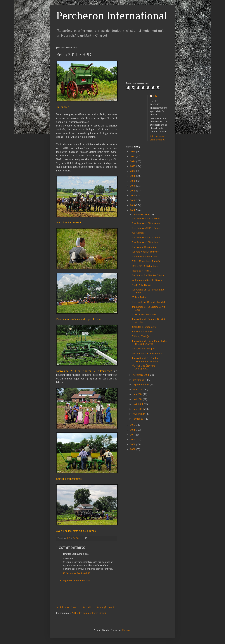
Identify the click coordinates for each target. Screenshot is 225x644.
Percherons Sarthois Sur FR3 (148, 354)
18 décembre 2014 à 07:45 (77, 573)
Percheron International (112, 16)
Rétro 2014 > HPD (142, 271)
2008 (133, 449)
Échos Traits (139, 297)
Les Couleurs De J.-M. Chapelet (149, 302)
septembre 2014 (141, 385)
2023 (133, 166)
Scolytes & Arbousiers (144, 327)
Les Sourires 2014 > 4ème (146, 223)
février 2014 (139, 414)
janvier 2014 (139, 419)
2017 (133, 196)
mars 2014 (139, 409)
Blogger (126, 630)
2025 (133, 157)
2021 (133, 176)
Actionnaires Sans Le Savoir (147, 280)
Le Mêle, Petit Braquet (144, 349)
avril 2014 (138, 404)
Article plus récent (67, 607)
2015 (133, 205)
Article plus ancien (106, 607)
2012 (133, 430)
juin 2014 (138, 394)
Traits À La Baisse (142, 285)
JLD (155, 96)
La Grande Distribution (144, 247)
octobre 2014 (140, 380)
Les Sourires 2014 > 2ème (146, 238)
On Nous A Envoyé (142, 332)
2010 (133, 440)
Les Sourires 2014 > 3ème (146, 228)
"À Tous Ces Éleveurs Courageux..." (144, 367)
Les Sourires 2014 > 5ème (146, 219)
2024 (133, 161)
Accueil (87, 607)
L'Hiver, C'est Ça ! (141, 336)
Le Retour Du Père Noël (145, 257)
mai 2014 (138, 399)
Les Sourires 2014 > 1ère (145, 242)
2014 (133, 210)
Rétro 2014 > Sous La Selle (146, 261)
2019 (133, 186)
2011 (132, 435)
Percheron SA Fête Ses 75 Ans (148, 275)
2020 (133, 181)
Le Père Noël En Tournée (145, 252)
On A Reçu (138, 233)
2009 (133, 444)
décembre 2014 (141, 215)
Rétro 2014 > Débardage (145, 266)
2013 (133, 425)
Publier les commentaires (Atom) (88, 613)
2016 (133, 200)
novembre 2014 (141, 375)
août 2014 (138, 389)
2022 (133, 171)
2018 (133, 191)
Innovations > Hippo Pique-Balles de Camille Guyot (150, 342)
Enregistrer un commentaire (75, 581)
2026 (133, 152)
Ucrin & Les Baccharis (144, 314)
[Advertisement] (112, 594)
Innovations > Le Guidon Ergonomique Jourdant (145, 360)
